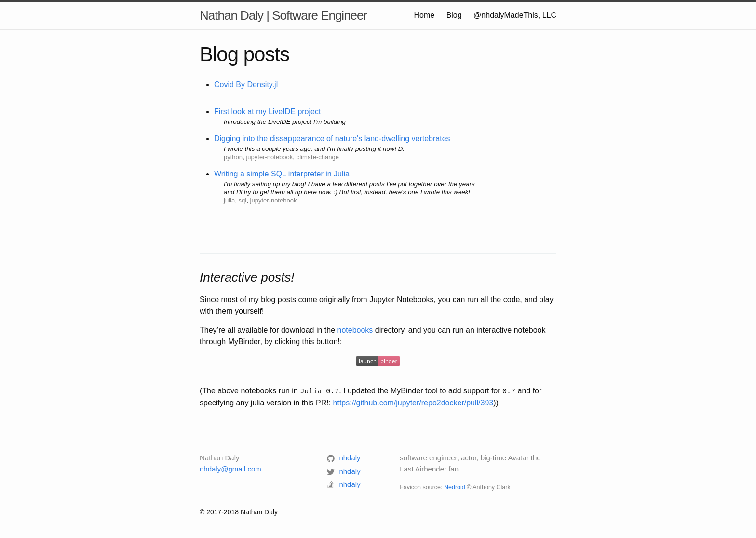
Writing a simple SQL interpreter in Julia (282, 174)
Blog (454, 15)
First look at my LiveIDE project (267, 112)
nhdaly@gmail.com (230, 468)
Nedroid (455, 487)
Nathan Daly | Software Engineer (283, 15)
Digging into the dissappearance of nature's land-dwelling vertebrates (332, 139)
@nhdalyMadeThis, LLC (515, 15)
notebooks (355, 330)
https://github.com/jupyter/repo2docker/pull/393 (413, 402)
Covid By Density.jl (246, 85)
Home (424, 15)
